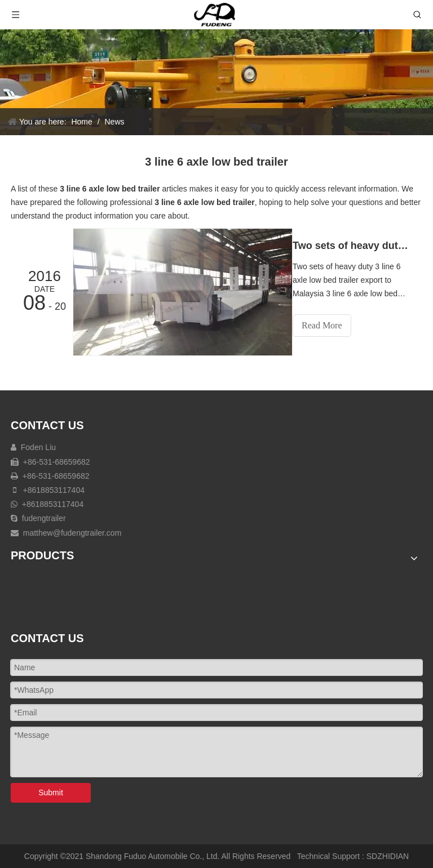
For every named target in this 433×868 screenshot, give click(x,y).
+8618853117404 (53, 489)
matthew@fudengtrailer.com (72, 532)
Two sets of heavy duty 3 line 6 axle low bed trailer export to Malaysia (356, 246)
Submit (51, 791)
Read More (332, 325)
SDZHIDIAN (388, 855)
